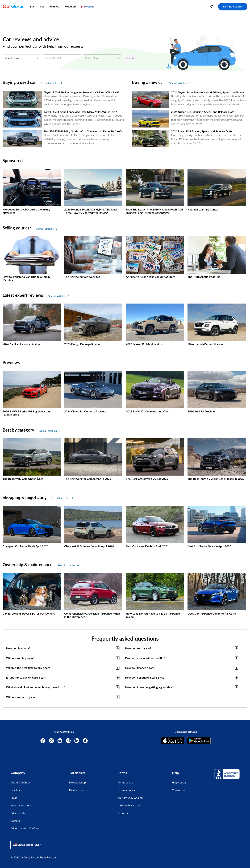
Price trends (18, 813)
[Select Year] (102, 58)
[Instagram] (68, 741)
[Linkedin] (77, 741)
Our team (16, 790)
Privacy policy (126, 790)
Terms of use (126, 782)
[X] (51, 741)
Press (14, 798)
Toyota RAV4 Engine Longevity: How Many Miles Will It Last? (82, 92)
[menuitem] (32, 7)
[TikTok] (85, 741)
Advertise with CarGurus (26, 828)
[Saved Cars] (212, 7)
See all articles (52, 83)
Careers (15, 821)
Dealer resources (79, 790)
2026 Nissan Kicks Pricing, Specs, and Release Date (203, 112)
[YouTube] (60, 741)
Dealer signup (77, 782)
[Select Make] (22, 58)
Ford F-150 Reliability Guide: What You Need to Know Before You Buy (87, 131)
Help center (179, 782)
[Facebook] (43, 741)
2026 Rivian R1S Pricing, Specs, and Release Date (201, 131)
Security (123, 813)
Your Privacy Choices (131, 798)
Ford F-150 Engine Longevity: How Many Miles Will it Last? (80, 112)
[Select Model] (62, 58)
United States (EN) (27, 845)
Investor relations (21, 805)
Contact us (179, 790)
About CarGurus (20, 782)
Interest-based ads (129, 805)
